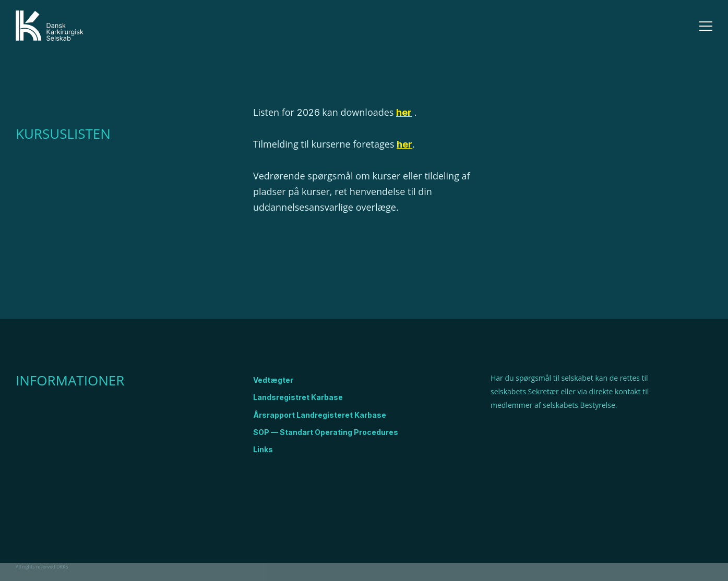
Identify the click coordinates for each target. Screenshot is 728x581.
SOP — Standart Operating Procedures (326, 432)
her (404, 144)
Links (263, 449)
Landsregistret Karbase (298, 397)
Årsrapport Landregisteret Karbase (320, 415)
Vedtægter (273, 380)
